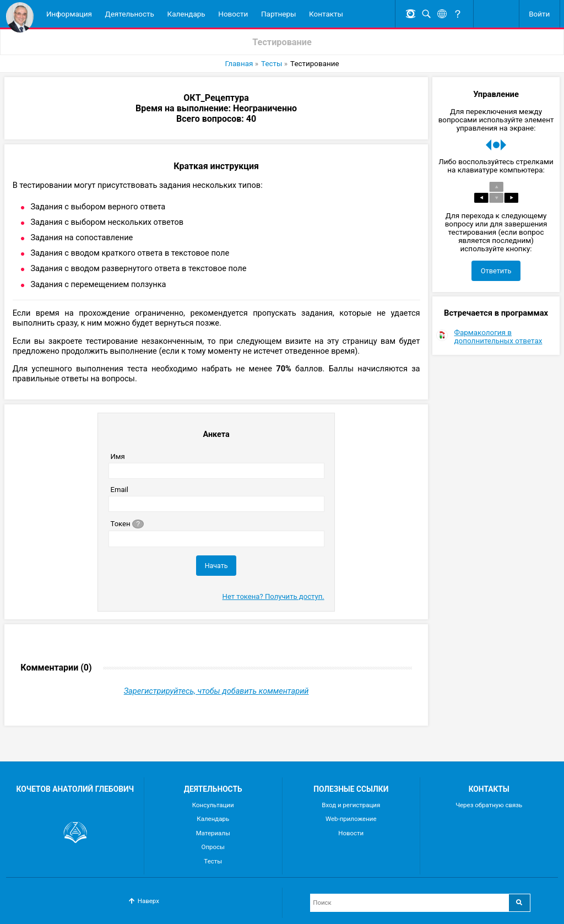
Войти (539, 14)
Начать (216, 566)
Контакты (326, 14)
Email (119, 490)
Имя (117, 457)
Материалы (213, 833)
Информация (69, 14)
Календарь (186, 14)
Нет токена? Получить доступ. (273, 597)
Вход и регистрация (351, 805)
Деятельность (130, 14)
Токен (128, 524)
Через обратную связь (489, 805)
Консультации (213, 805)
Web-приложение (351, 819)
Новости (233, 14)
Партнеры (279, 14)
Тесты (272, 64)
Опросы (213, 847)
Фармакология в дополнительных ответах (498, 344)
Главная (239, 64)
